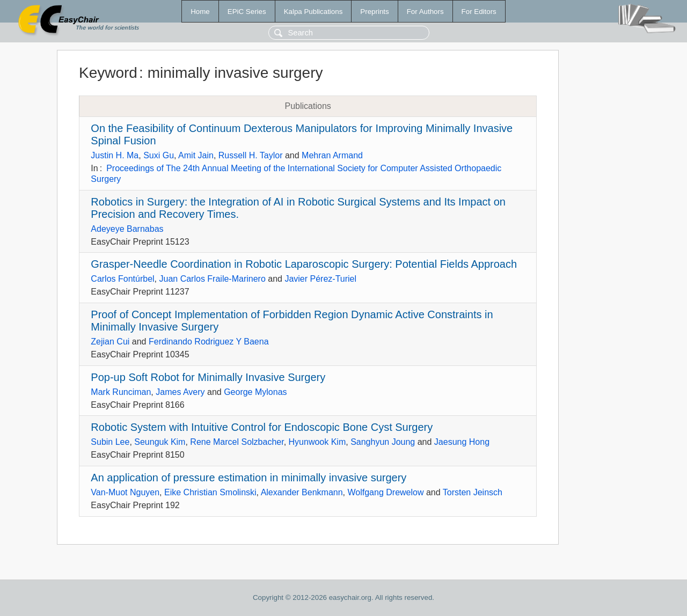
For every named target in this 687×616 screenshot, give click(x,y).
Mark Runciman (121, 392)
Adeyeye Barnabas (127, 229)
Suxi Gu (159, 155)
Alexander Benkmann (302, 492)
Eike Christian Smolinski (210, 492)
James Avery (180, 392)
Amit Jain (196, 155)
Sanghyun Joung (383, 442)
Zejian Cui (110, 342)
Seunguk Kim (160, 442)
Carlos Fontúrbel (122, 279)
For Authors (425, 12)
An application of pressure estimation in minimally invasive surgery (249, 478)
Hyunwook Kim (317, 442)
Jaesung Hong (462, 442)
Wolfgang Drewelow (386, 492)
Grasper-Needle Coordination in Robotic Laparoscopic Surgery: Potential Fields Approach (304, 264)
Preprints (374, 12)
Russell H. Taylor (251, 155)
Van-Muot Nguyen (125, 492)
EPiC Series (247, 12)
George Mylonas (255, 392)
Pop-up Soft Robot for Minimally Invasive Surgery (208, 377)
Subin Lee (110, 442)
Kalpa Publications (313, 12)
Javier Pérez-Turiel (320, 279)
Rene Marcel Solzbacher (237, 442)
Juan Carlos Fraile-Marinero (213, 279)
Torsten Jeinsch (473, 492)
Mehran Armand (332, 155)
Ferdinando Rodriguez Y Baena (209, 342)
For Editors (479, 12)
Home (200, 12)
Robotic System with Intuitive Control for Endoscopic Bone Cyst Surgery (262, 427)
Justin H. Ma (115, 155)
